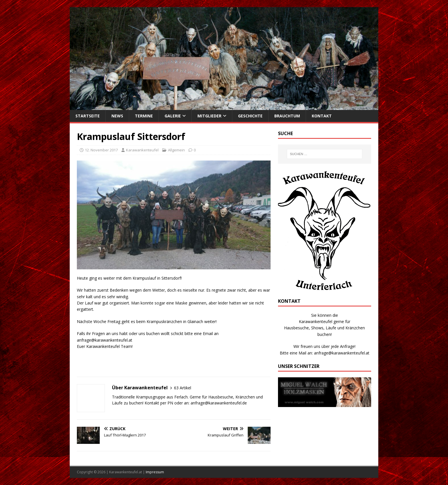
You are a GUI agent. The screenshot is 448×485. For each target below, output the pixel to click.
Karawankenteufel (142, 150)
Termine (144, 116)
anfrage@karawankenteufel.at (342, 353)
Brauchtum (287, 116)
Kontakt (322, 116)
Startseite (88, 116)
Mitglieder (209, 116)
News (117, 116)
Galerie (173, 116)
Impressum (155, 472)
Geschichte (250, 116)
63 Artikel (183, 388)
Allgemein (176, 150)
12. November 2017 (101, 150)
